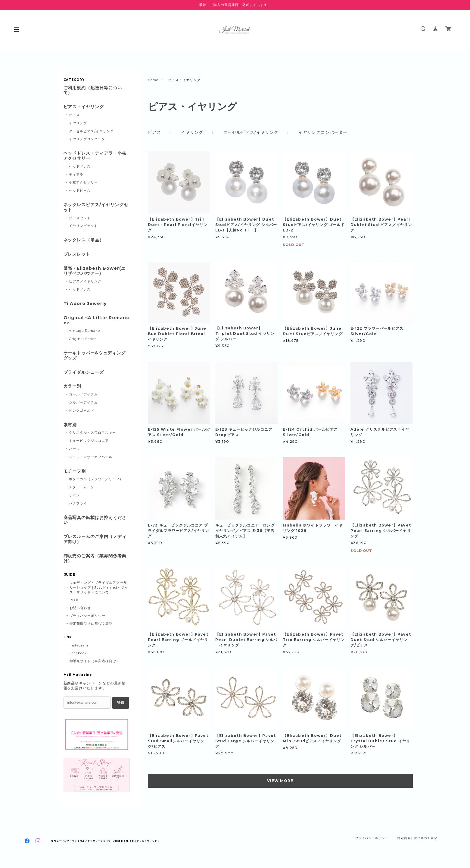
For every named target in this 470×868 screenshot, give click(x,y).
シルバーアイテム (83, 402)
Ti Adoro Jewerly (85, 304)
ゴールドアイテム (83, 394)
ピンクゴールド (82, 410)
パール (74, 449)
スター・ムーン (82, 487)
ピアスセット (80, 218)
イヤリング (192, 132)
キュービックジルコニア (89, 441)
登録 (120, 703)
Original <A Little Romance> (96, 320)
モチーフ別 (75, 471)
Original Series (82, 339)
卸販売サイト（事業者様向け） (95, 661)
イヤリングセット (83, 226)
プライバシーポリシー (88, 616)
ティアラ (76, 175)
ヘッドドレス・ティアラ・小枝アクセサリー (95, 156)
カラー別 (73, 386)
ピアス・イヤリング (84, 107)
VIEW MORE (280, 781)
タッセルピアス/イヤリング (251, 132)
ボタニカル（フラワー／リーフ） (96, 479)
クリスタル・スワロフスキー (92, 432)
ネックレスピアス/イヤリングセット (96, 207)
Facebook (78, 653)
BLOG (75, 600)
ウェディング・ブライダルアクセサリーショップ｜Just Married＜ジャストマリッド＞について (99, 587)
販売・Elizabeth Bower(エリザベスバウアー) (95, 271)
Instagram (79, 645)
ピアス (155, 132)
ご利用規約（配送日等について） (93, 90)
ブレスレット (77, 254)
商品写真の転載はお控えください (95, 520)
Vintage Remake (84, 331)
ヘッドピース (80, 190)
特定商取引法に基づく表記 (91, 624)
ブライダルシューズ (84, 372)
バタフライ (78, 503)
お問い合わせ (80, 608)
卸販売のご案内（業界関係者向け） (95, 558)
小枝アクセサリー (83, 182)
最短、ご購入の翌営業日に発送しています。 (235, 5)
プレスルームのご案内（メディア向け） (95, 539)
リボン (74, 495)
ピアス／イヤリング (85, 281)
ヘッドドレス (80, 166)
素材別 (70, 425)
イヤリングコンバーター (323, 132)
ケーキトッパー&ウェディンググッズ (95, 356)
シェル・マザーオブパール (91, 457)
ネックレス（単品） (84, 240)
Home (153, 80)
